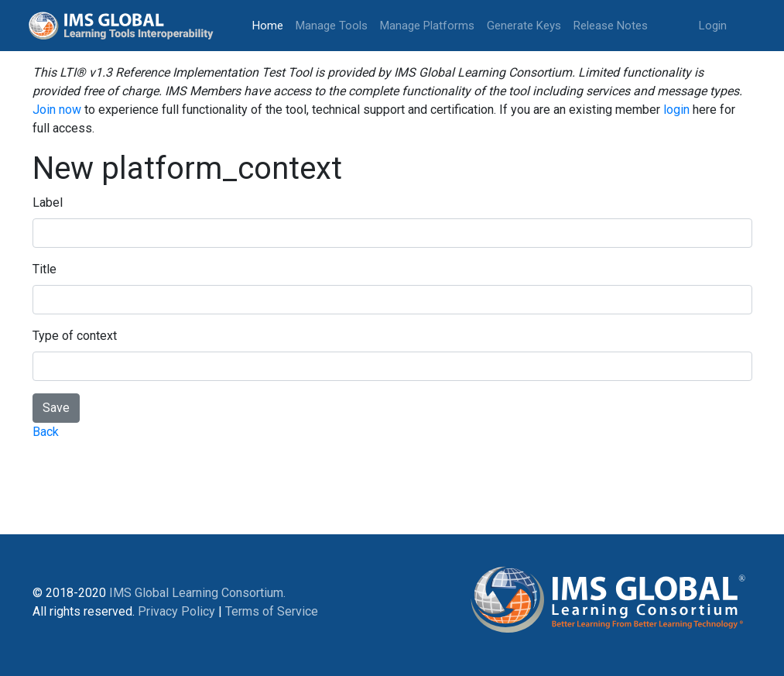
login (676, 110)
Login (713, 26)
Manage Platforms (427, 26)
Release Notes (611, 26)
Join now (57, 110)
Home (271, 24)
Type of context (75, 336)
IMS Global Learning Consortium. (197, 593)
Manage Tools (332, 26)
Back (46, 432)
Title (45, 269)
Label (48, 202)
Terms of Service (272, 611)
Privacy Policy (176, 611)
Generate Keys (524, 26)
